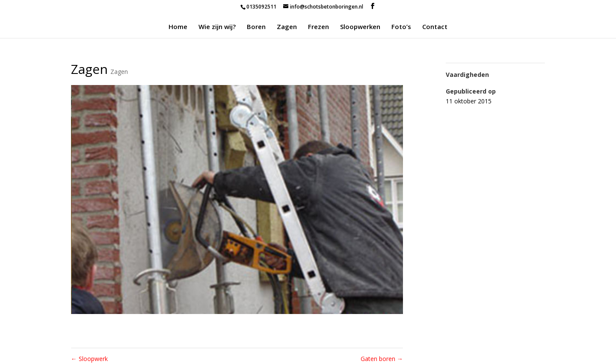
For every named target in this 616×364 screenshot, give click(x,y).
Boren (256, 27)
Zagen (287, 27)
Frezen (318, 27)
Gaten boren (382, 359)
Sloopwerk (89, 359)
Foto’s (401, 27)
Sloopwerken (360, 27)
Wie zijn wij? (217, 27)
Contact (435, 27)
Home (178, 27)
